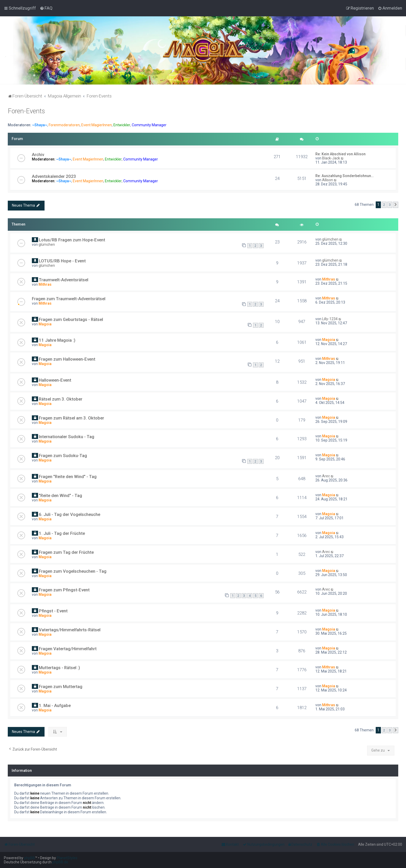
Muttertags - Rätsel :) (59, 668)
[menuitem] (46, 8)
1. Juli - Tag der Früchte (62, 533)
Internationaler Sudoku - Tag (67, 437)
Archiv (38, 155)
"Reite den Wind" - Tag (60, 495)
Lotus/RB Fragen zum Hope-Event (72, 240)
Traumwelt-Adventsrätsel (64, 280)
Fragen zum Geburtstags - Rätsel (71, 319)
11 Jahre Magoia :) (57, 340)
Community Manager (149, 125)
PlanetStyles (67, 858)
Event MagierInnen (97, 125)
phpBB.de (60, 862)
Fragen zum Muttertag (61, 687)
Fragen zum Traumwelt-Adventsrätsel (69, 299)
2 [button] (384, 205)
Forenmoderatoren (64, 125)
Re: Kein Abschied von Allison (340, 154)
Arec (326, 476)
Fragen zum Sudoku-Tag (63, 456)
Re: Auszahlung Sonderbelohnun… (345, 176)
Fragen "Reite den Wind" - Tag (68, 477)
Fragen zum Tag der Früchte (66, 552)
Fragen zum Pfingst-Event (64, 590)
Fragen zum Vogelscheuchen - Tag (73, 571)
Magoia (45, 324)
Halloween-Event (55, 380)
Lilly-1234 (330, 319)
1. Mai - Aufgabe (55, 705)
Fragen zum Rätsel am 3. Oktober (71, 418)
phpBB (30, 858)
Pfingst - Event (53, 611)
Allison (328, 180)
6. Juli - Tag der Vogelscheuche (70, 514)
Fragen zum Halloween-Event (67, 359)
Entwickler (122, 125)
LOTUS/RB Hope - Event (62, 261)
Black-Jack (331, 158)
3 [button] (390, 205)
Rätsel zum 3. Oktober (61, 399)
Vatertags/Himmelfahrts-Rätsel (70, 630)
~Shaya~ (40, 125)
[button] (396, 205)
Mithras (45, 284)
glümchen (47, 244)
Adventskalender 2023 (54, 176)
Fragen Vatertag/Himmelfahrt (68, 649)
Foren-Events (26, 111)
